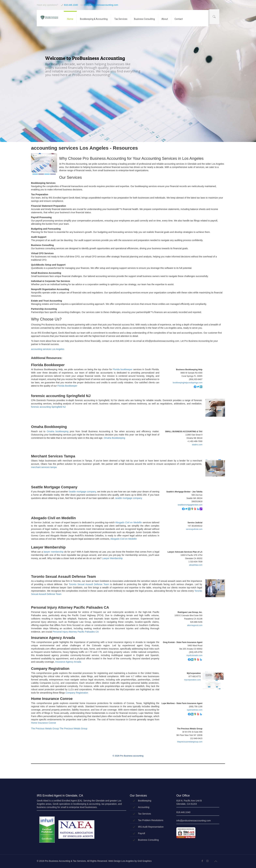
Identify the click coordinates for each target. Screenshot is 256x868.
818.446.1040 (71, 5)
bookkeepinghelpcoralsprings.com (188, 383)
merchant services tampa (44, 467)
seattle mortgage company (129, 498)
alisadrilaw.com (196, 565)
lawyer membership (54, 552)
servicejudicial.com (194, 529)
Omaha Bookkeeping (49, 427)
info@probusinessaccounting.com (101, 5)
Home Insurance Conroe (52, 699)
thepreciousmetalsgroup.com (190, 742)
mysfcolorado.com (194, 655)
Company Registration (50, 669)
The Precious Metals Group (45, 729)
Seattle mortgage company (82, 492)
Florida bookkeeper (123, 369)
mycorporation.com (192, 680)
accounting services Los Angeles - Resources (84, 148)
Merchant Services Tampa (53, 456)
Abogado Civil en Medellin (53, 518)
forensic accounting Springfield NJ (61, 396)
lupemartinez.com (195, 710)
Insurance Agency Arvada (53, 638)
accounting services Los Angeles (48, 349)
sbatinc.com (197, 445)
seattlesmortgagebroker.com (190, 505)
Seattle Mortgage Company (54, 487)
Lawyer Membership (48, 547)
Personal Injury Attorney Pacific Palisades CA (70, 608)
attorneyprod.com (195, 625)
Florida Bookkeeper (48, 365)
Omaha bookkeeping (58, 431)
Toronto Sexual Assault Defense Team (63, 577)
